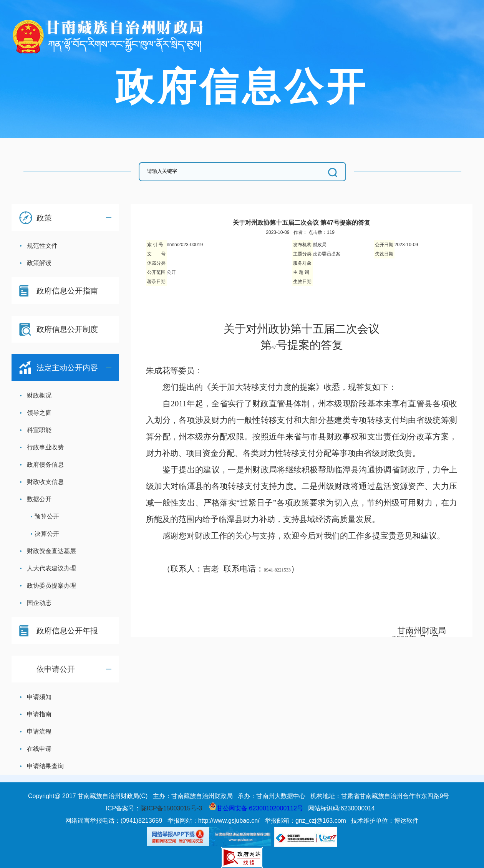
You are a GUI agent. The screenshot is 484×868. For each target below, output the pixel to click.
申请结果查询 (45, 766)
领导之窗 (39, 413)
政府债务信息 (45, 465)
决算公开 (47, 534)
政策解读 (39, 263)
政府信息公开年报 (67, 631)
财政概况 (39, 395)
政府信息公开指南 (67, 291)
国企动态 (39, 603)
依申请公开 (56, 669)
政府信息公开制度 (67, 329)
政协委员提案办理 (51, 586)
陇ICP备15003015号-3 (171, 808)
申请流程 (39, 731)
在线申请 (39, 749)
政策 (44, 218)
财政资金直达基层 (51, 551)
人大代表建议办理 (51, 568)
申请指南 (39, 714)
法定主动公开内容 (67, 368)
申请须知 (39, 697)
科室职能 (39, 430)
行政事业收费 (45, 447)
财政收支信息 (45, 482)
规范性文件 (42, 246)
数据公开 (39, 499)
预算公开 (47, 516)
